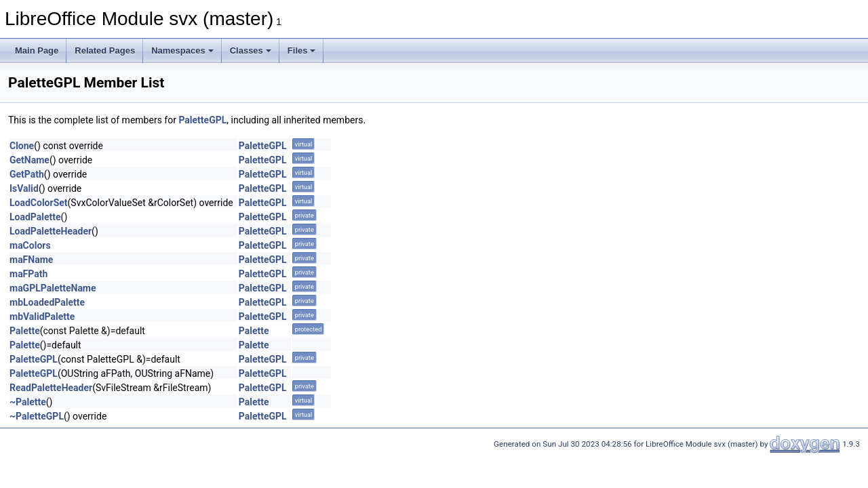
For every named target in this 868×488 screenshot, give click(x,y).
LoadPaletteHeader (51, 231)
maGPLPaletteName (53, 288)
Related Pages (105, 50)
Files (302, 50)
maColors (30, 245)
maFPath (28, 274)
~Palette (28, 402)
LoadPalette (35, 217)
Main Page (37, 50)
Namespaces (182, 50)
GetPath (27, 174)
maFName (31, 260)
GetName (29, 160)
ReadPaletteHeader (51, 388)
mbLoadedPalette (47, 302)
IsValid (24, 188)
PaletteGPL (202, 120)
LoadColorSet (39, 203)
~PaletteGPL (37, 416)
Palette (25, 331)
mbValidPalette (42, 317)
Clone (22, 146)
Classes (251, 50)
